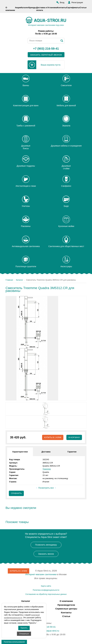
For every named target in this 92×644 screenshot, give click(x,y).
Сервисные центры (66, 609)
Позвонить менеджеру (46, 545)
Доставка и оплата (42, 9)
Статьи (83, 8)
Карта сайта (46, 586)
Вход (62, 2)
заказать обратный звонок (46, 55)
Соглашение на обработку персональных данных (46, 594)
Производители (66, 605)
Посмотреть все (46, 488)
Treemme (47, 469)
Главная (9, 280)
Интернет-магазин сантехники (41, 575)
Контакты (62, 8)
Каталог (25, 8)
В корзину (74, 437)
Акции (18, 8)
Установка (52, 8)
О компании (10, 9)
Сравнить (17, 494)
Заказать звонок (46, 554)
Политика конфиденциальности (46, 590)
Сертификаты (73, 8)
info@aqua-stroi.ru (50, 631)
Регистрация (77, 2)
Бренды (32, 8)
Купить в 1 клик (52, 437)
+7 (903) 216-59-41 (46, 49)
